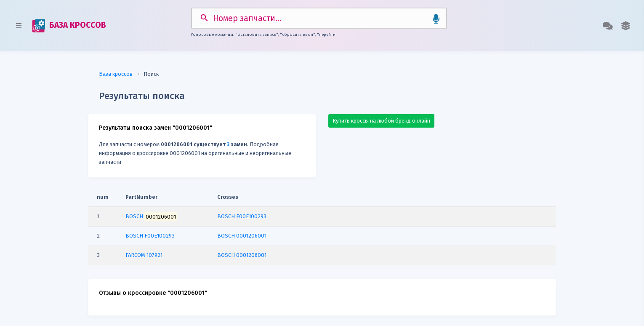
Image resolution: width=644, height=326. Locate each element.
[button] (626, 26)
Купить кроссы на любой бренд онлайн (381, 121)
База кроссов (116, 74)
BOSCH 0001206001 (242, 236)
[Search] (319, 18)
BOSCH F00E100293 (242, 216)
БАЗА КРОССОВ (69, 26)
